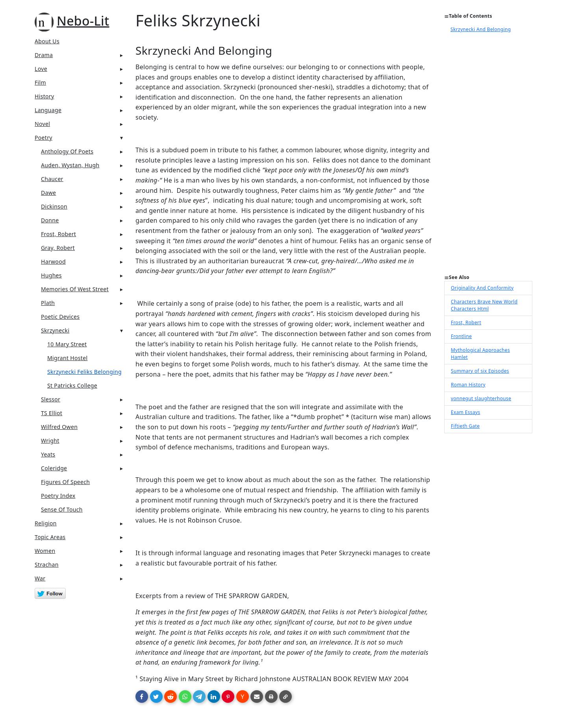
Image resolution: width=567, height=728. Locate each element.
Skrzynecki (55, 330)
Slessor (51, 399)
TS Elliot (52, 413)
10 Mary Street (67, 344)
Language (48, 110)
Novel (42, 124)
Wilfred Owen (59, 427)
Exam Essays (466, 412)
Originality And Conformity (482, 288)
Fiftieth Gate (465, 426)
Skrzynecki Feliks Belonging (84, 372)
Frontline (461, 336)
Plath (48, 303)
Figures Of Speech (65, 482)
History (44, 96)
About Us (47, 41)
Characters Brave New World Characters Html (484, 305)
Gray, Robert (58, 248)
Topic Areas (50, 537)
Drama (44, 55)
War (40, 578)
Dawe (48, 193)
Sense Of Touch (62, 509)
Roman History (468, 385)
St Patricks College (72, 385)
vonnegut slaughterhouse (481, 398)
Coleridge (54, 468)
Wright (50, 441)
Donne (50, 220)
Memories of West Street (75, 289)
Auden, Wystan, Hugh (70, 165)
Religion (46, 523)
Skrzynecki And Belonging (481, 29)
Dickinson (54, 206)
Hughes (51, 275)
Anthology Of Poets (67, 151)
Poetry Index (58, 496)
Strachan (47, 564)
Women (45, 551)
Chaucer (52, 179)
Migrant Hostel (67, 358)
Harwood (53, 261)
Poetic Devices (60, 317)
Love (41, 69)
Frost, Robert (58, 234)
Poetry (44, 138)
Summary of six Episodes (480, 371)
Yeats (48, 454)
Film (40, 82)
